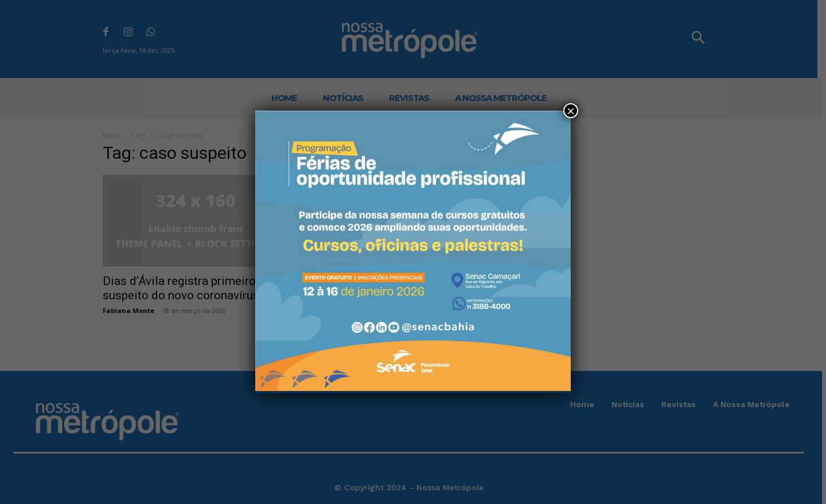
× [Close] (571, 111)
